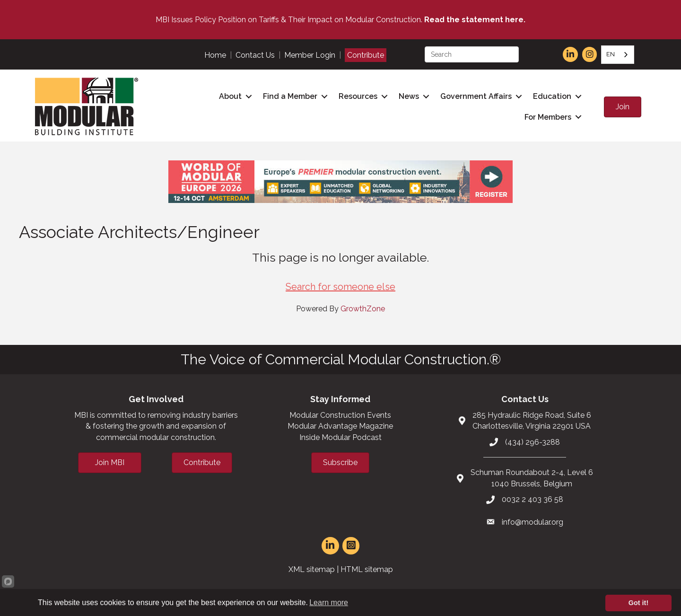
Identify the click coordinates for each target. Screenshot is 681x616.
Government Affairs (476, 96)
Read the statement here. (475, 20)
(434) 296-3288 (533, 441)
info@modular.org (533, 521)
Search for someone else (340, 286)
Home (215, 55)
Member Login (310, 55)
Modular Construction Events (340, 414)
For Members (548, 117)
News (409, 96)
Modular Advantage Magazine (340, 426)
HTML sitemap (367, 568)
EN (611, 54)
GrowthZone (363, 308)
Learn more (329, 603)
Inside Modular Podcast (340, 436)
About (230, 96)
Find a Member (290, 96)
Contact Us (255, 55)
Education (552, 96)
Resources (358, 96)
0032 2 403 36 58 (533, 498)
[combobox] (618, 55)
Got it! (638, 603)
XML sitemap (312, 568)
